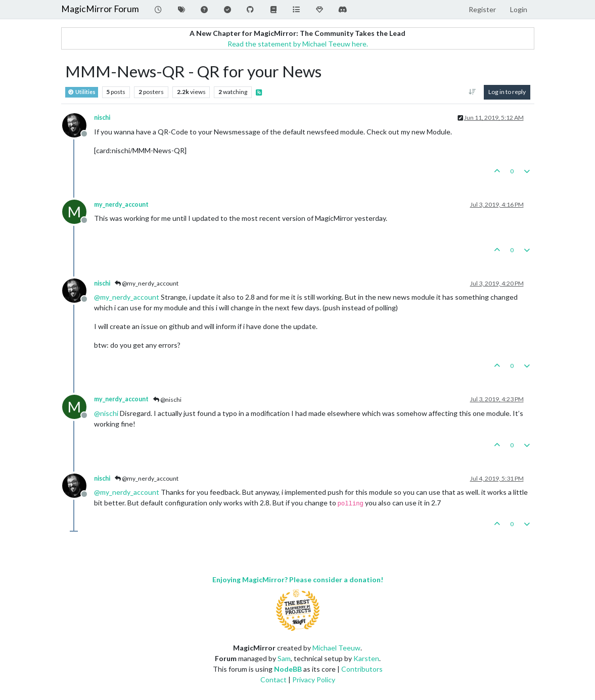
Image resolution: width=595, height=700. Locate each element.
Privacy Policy (314, 680)
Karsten (366, 658)
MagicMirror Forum (100, 9)
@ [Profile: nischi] (106, 413)
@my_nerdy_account (147, 283)
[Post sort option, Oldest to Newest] (472, 92)
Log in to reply (507, 92)
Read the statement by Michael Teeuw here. (298, 44)
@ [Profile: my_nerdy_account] (127, 297)
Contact (273, 680)
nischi (102, 118)
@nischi (167, 400)
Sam (284, 658)
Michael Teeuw (336, 648)
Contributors (362, 669)
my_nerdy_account (121, 204)
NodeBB (288, 669)
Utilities (82, 92)
